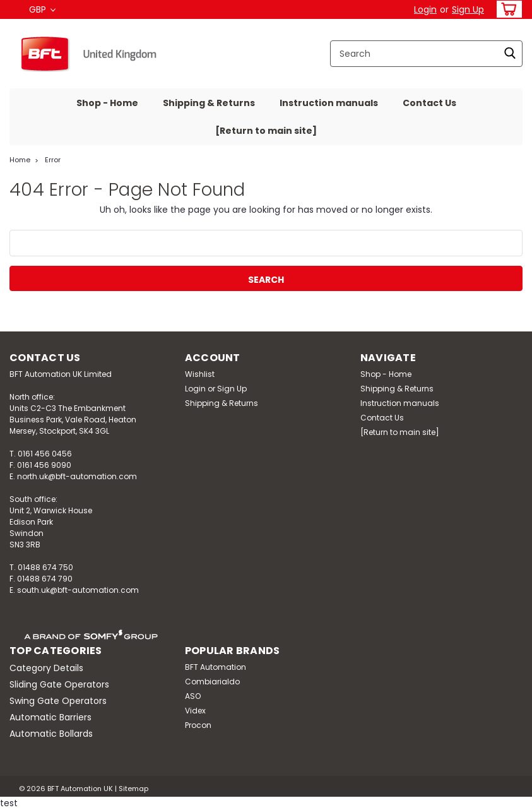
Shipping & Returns (209, 103)
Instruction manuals (329, 103)
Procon (198, 725)
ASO (193, 696)
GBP (42, 9)
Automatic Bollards (51, 734)
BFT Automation (216, 667)
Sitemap (133, 789)
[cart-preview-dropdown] (506, 9)
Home (20, 160)
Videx (195, 711)
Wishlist (200, 374)
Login (425, 9)
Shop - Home (107, 103)
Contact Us (429, 103)
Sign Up (468, 9)
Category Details (46, 668)
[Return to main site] (266, 131)
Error (53, 160)
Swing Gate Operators (58, 701)
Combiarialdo (212, 682)
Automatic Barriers (50, 717)
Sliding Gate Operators (59, 684)
